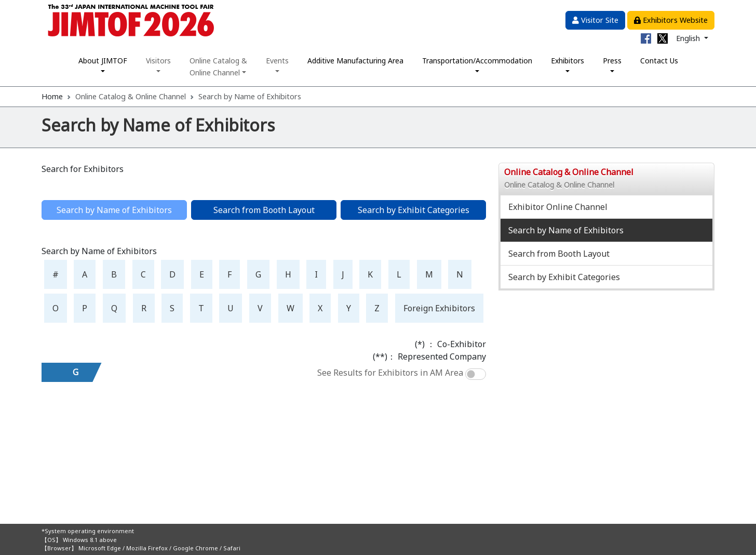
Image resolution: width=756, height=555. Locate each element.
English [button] (689, 38)
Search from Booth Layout (264, 210)
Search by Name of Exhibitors (566, 230)
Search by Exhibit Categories (414, 210)
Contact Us (659, 61)
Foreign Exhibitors (439, 308)
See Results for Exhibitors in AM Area (390, 373)
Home (52, 96)
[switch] (476, 374)
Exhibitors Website (671, 20)
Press (612, 61)
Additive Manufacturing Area (355, 61)
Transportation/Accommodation (477, 61)
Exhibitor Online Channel (558, 207)
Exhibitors (568, 61)
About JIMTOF (103, 61)
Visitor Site (595, 20)
